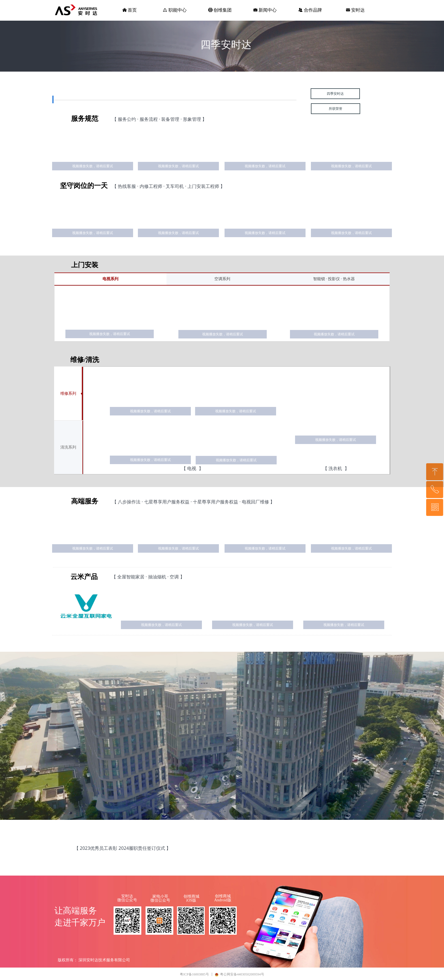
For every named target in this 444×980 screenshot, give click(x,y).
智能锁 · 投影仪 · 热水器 (334, 279)
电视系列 (110, 279)
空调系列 (222, 279)
